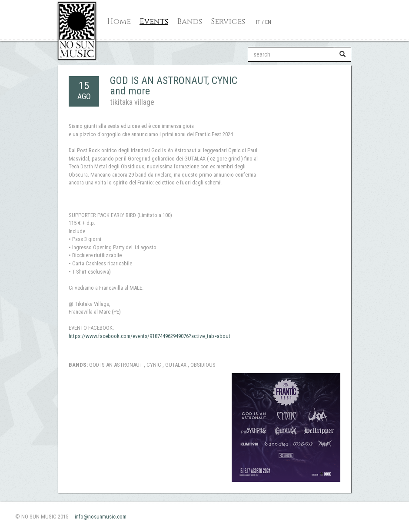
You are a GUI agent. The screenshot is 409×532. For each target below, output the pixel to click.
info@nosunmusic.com (101, 517)
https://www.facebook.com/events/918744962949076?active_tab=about (150, 336)
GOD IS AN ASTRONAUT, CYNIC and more (174, 86)
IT (258, 22)
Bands (190, 22)
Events (154, 22)
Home (119, 22)
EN (268, 22)
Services (228, 22)
